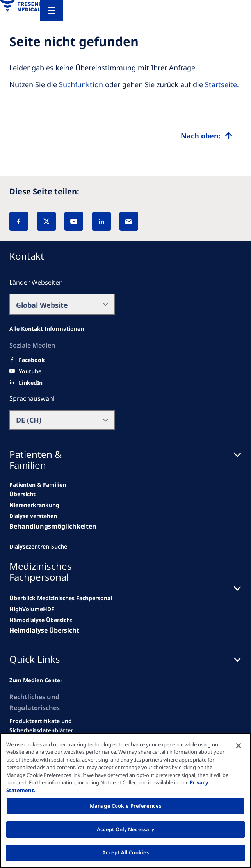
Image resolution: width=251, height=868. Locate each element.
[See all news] (38, 547)
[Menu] (52, 10)
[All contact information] (47, 329)
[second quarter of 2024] (33, 516)
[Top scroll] (206, 136)
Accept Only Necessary (126, 829)
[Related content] (41, 726)
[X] (46, 221)
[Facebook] (19, 221)
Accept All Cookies (125, 852)
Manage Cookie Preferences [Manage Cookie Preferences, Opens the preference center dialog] (125, 806)
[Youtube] (30, 371)
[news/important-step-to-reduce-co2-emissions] (40, 490)
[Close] (239, 746)
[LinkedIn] (101, 221)
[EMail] (129, 221)
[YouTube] (74, 221)
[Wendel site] (34, 505)
